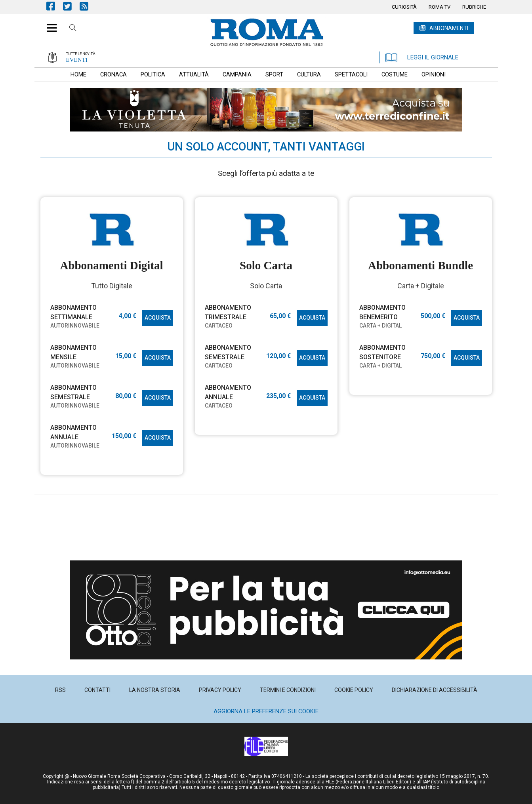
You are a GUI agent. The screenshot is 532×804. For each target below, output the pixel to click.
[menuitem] (404, 7)
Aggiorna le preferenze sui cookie (266, 711)
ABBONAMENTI (449, 28)
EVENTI (77, 60)
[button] (49, 24)
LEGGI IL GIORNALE (422, 57)
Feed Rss (88, 6)
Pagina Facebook (55, 6)
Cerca (73, 29)
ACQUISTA (158, 318)
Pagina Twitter (71, 6)
